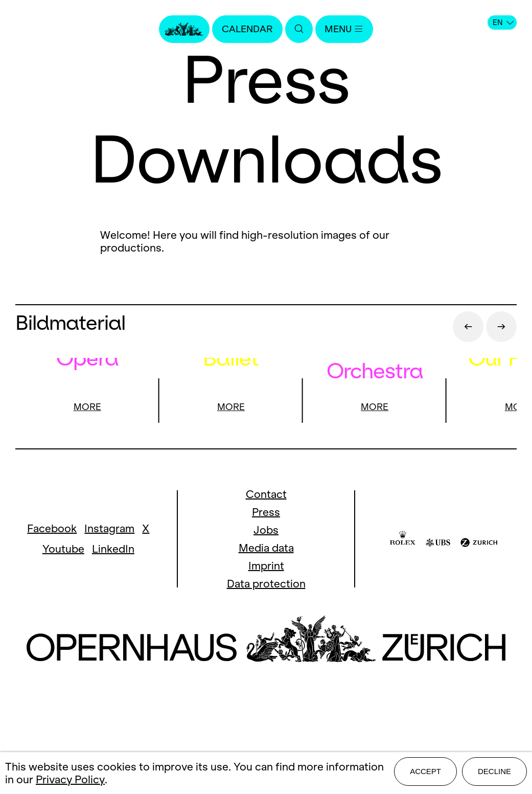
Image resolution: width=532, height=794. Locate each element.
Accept (425, 774)
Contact (266, 608)
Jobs (266, 644)
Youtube (63, 663)
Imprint (266, 680)
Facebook (52, 642)
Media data (266, 662)
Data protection (266, 698)
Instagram (109, 642)
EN (503, 22)
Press (266, 626)
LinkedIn (113, 663)
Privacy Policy (70, 781)
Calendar (245, 29)
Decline (494, 774)
